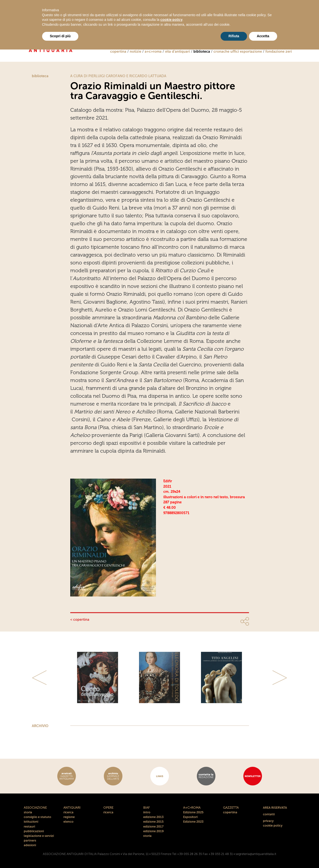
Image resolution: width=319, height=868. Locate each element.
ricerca (68, 812)
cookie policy (273, 825)
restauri (29, 826)
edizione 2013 (153, 817)
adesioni (30, 845)
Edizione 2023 (193, 822)
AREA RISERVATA (275, 808)
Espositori (190, 817)
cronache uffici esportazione (238, 51)
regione (69, 817)
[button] (40, 677)
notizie (136, 51)
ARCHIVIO (40, 726)
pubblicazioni (34, 831)
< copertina (80, 620)
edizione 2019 (154, 831)
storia (28, 812)
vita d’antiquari (177, 51)
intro (147, 812)
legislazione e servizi (39, 836)
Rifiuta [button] (234, 36)
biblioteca (202, 51)
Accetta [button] (263, 36)
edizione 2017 (153, 826)
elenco (68, 822)
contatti (269, 814)
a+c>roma (153, 51)
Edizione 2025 (193, 812)
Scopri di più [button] (60, 36)
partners (30, 840)
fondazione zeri (279, 51)
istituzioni (31, 822)
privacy (268, 821)
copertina (118, 51)
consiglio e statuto (37, 817)
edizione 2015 (153, 822)
